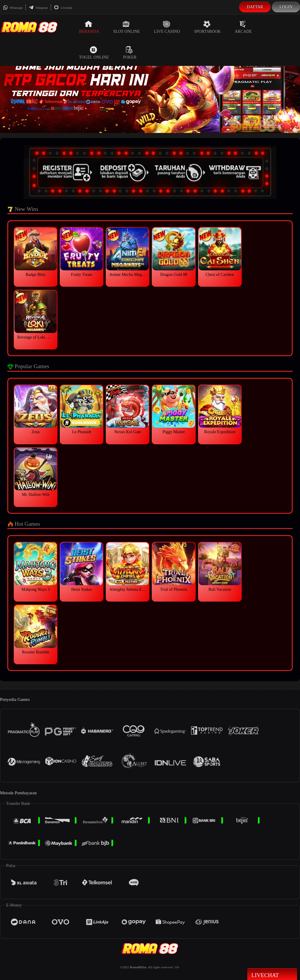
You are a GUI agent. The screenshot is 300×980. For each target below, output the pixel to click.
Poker (130, 53)
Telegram (38, 8)
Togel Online (94, 53)
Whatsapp (13, 8)
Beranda (89, 27)
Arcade (243, 27)
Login (286, 7)
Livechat (63, 8)
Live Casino (167, 27)
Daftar (255, 7)
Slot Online (126, 27)
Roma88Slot (138, 967)
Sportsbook (207, 27)
